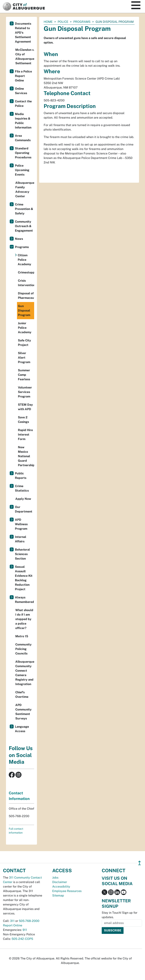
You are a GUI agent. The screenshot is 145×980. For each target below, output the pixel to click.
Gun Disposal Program (24, 311)
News (19, 239)
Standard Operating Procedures (23, 153)
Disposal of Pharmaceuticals (26, 296)
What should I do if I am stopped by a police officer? (24, 619)
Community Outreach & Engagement (24, 226)
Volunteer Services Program (25, 392)
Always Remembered (24, 600)
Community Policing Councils (23, 649)
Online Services (21, 91)
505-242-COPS (22, 939)
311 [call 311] (12, 921)
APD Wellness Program (21, 524)
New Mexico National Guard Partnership (26, 456)
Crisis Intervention (26, 283)
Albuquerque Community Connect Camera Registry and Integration (25, 673)
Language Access (22, 729)
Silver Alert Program (24, 358)
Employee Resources (67, 891)
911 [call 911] (25, 930)
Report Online (13, 925)
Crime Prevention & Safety (24, 209)
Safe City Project (24, 343)
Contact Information (19, 796)
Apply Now (23, 499)
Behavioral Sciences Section (22, 554)
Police (63, 22)
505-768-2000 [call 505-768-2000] (29, 921)
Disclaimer (60, 882)
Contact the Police (23, 104)
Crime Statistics (22, 488)
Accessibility (61, 887)
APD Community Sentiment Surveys (23, 712)
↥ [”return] (139, 863)
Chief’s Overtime (22, 695)
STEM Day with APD (25, 407)
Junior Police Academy (25, 328)
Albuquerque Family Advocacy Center (25, 189)
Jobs (55, 878)
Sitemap (58, 895)
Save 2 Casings (23, 420)
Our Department (24, 509)
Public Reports (21, 476)
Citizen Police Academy (24, 260)
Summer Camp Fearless (24, 375)
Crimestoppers (26, 272)
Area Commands (23, 138)
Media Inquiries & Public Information (23, 121)
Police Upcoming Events (22, 170)
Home (48, 22)
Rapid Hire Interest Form (25, 435)
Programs (82, 22)
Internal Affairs (21, 539)
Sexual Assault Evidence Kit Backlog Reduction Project (24, 578)
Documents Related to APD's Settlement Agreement (23, 33)
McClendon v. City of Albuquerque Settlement (25, 56)
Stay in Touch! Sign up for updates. (120, 915)
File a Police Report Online (23, 76)
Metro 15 (22, 636)
